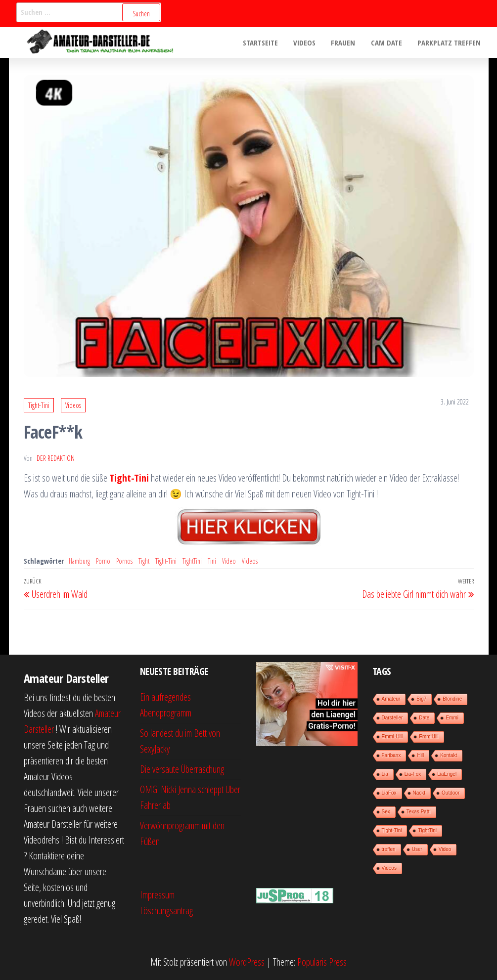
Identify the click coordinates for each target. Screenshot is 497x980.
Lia (385, 774)
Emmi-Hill (392, 736)
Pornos (124, 561)
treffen (389, 849)
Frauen (345, 43)
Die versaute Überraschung (182, 769)
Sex (386, 812)
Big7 (421, 699)
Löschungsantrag (166, 911)
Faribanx (391, 755)
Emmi (452, 718)
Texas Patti (419, 812)
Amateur (391, 699)
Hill (420, 755)
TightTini (192, 561)
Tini (212, 561)
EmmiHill (429, 736)
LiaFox (389, 793)
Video (229, 561)
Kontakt (449, 755)
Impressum (157, 895)
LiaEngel (447, 774)
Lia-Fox (413, 774)
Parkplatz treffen (450, 43)
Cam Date (387, 43)
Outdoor (451, 793)
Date (424, 718)
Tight (144, 561)
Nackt (419, 793)
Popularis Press (322, 962)
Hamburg (79, 561)
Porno (103, 561)
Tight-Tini (39, 405)
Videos (307, 43)
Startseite (263, 43)
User (417, 849)
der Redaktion (56, 458)
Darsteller (392, 718)
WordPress (247, 962)
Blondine (452, 699)
